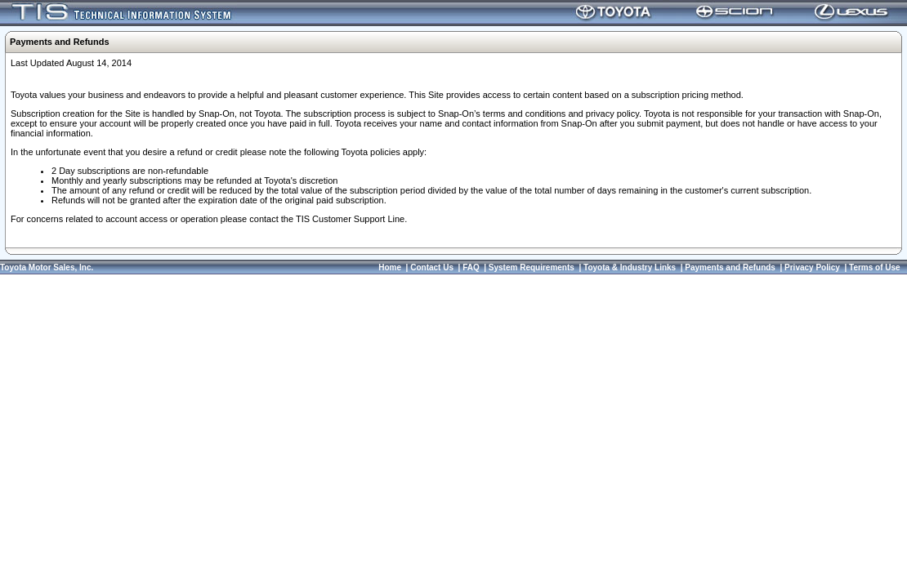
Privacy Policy (812, 267)
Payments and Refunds (730, 267)
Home (390, 267)
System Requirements (532, 267)
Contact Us (432, 267)
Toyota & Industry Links (630, 267)
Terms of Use (875, 267)
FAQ (471, 267)
